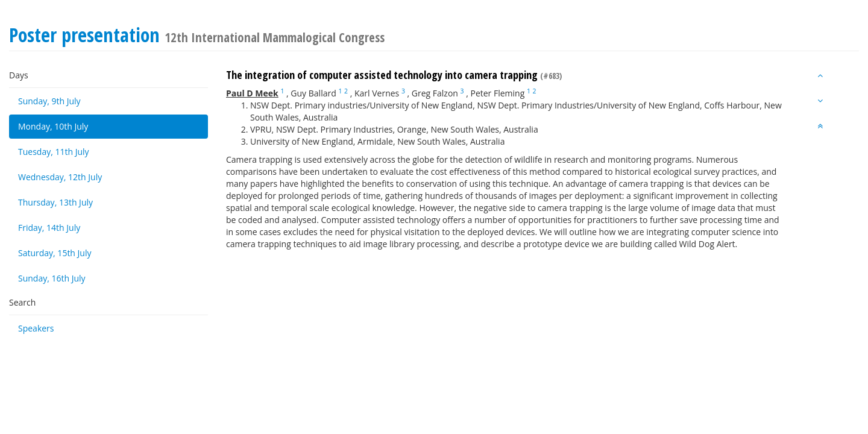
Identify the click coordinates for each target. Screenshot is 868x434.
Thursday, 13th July (55, 202)
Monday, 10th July (53, 126)
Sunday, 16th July (52, 278)
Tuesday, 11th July (54, 152)
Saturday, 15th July (55, 253)
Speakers (36, 328)
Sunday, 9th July (49, 101)
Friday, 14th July (49, 228)
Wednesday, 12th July (60, 177)
